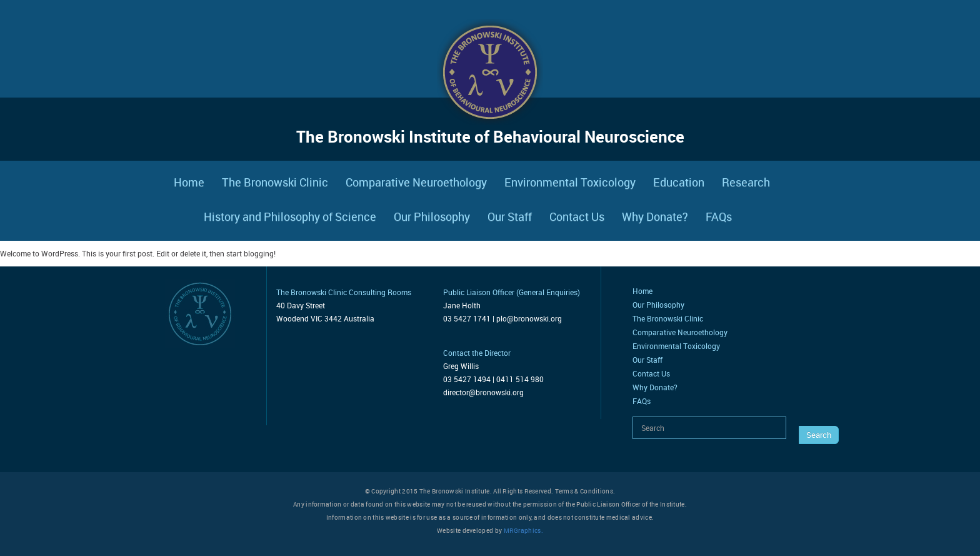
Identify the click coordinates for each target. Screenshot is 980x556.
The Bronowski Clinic (275, 182)
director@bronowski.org (483, 392)
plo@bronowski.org (529, 318)
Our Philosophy (432, 216)
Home (189, 182)
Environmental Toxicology (570, 182)
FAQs (719, 216)
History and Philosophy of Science (290, 216)
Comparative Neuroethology (416, 182)
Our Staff (510, 216)
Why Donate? (655, 216)
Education (679, 182)
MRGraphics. (523, 530)
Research (746, 182)
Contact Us (577, 216)
